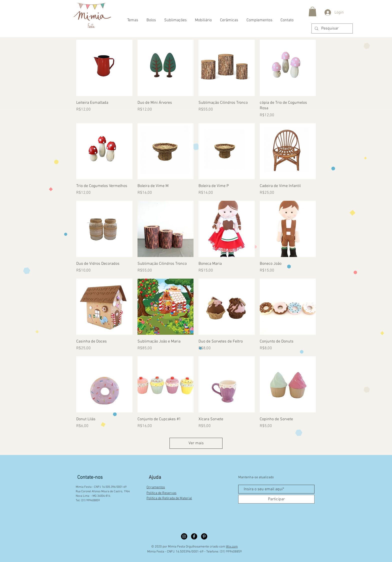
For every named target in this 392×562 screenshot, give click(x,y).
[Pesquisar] (332, 28)
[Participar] (276, 499)
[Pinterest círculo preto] (204, 536)
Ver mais (196, 443)
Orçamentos (156, 487)
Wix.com (232, 547)
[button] (312, 11)
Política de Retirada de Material (169, 498)
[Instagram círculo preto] (184, 536)
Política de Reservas (161, 493)
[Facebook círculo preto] (194, 536)
